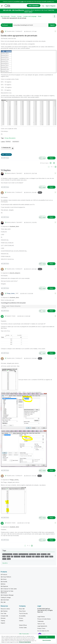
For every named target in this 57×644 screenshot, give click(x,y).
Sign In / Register (51, 6)
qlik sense (44, 554)
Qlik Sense (4, 579)
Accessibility (22, 616)
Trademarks (41, 621)
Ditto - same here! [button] (6, 155)
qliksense (29, 557)
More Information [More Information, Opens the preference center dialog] (47, 640)
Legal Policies (41, 617)
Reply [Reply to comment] (51, 187)
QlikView (3, 584)
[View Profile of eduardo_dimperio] (11, 173)
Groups (19, 16)
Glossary (3, 618)
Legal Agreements (42, 626)
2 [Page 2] (53, 167)
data (49, 554)
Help (43, 6)
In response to (10, 226)
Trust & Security (23, 613)
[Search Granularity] (7, 25)
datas (42, 557)
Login (22, 2)
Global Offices (23, 625)
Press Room (22, 611)
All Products (4, 574)
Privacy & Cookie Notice (44, 619)
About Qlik (22, 609)
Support (3, 623)
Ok (47, 637)
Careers (21, 621)
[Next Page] (55, 167)
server (4, 559)
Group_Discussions (10, 138)
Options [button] (54, 16)
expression (16, 142)
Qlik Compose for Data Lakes (9, 589)
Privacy (21, 618)
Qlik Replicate (4, 586)
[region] (28, 639)
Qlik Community (5, 16)
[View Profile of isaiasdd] (9, 316)
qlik (33, 557)
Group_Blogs (33, 554)
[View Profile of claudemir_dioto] (11, 31)
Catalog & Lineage (6, 597)
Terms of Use (41, 624)
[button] (55, 31)
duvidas (38, 557)
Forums (13, 16)
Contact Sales (23, 628)
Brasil (40, 16)
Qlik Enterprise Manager (7, 595)
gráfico (23, 557)
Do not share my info (43, 631)
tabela (8, 557)
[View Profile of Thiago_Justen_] (11, 293)
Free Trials (3, 613)
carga (9, 559)
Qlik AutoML (4, 582)
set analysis (17, 557)
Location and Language (30, 16)
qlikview (15, 554)
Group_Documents (23, 554)
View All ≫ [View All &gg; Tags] (5, 563)
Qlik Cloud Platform (6, 577)
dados (51, 557)
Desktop (8, 142)
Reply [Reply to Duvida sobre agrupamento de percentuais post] (51, 158)
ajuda (4, 557)
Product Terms (41, 628)
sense (47, 557)
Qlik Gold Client (5, 600)
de (12, 557)
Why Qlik (3, 602)
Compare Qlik (4, 616)
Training (3, 621)
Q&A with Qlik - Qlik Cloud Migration (14, 10)
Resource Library (5, 609)
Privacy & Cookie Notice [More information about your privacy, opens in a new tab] (25, 642)
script (38, 554)
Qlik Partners (4, 611)
